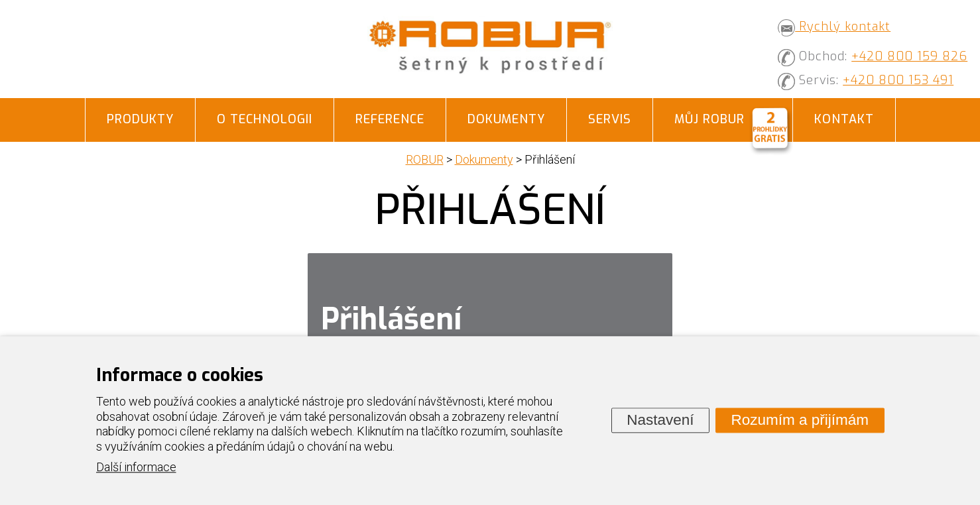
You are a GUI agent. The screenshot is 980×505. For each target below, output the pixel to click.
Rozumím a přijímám (800, 420)
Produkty (140, 119)
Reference (390, 119)
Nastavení (660, 420)
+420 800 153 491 (898, 80)
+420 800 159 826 (909, 56)
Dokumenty (506, 119)
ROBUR (425, 159)
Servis (610, 119)
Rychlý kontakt (834, 27)
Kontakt (844, 119)
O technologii (265, 119)
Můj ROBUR (709, 119)
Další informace (136, 468)
